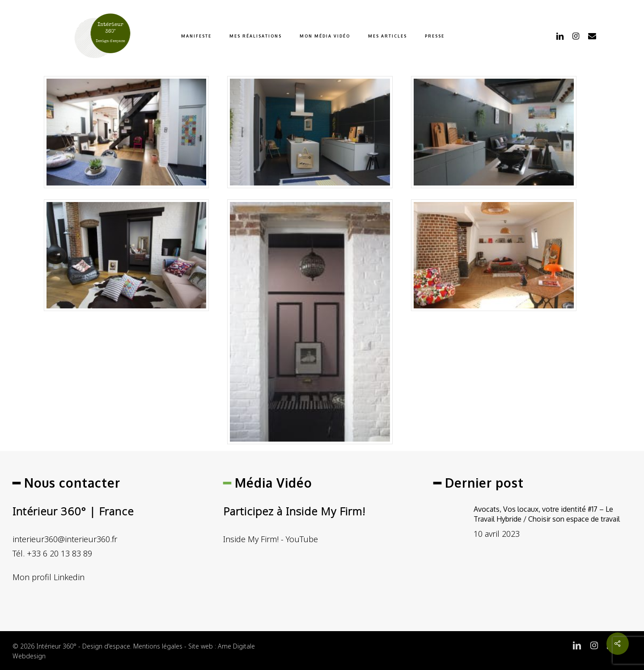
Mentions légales (158, 646)
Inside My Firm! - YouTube (271, 539)
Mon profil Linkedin (49, 577)
